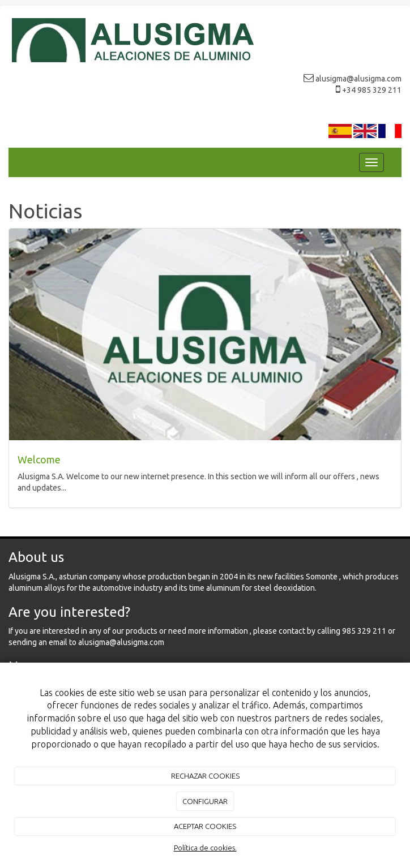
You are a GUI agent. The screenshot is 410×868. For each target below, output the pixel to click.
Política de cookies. (205, 848)
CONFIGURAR (205, 801)
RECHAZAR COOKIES (205, 776)
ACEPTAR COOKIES (205, 826)
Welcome (39, 459)
